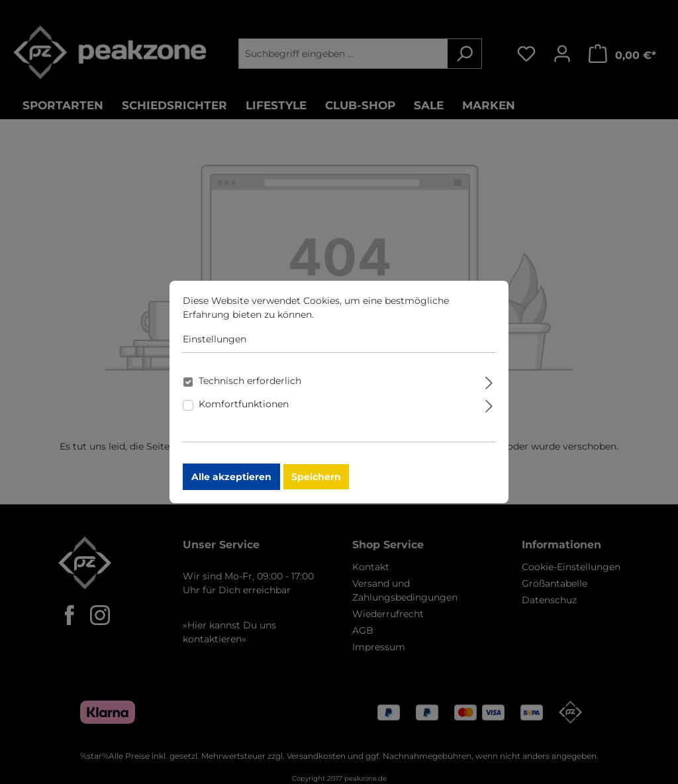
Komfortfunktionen (244, 413)
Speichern (316, 486)
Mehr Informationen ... (367, 324)
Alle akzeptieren (231, 486)
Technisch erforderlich (250, 390)
